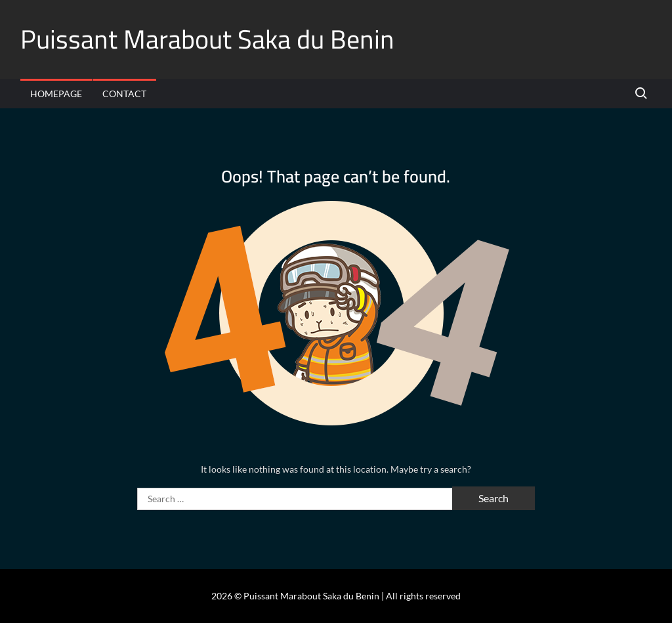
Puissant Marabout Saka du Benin (207, 39)
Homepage (56, 94)
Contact (124, 94)
